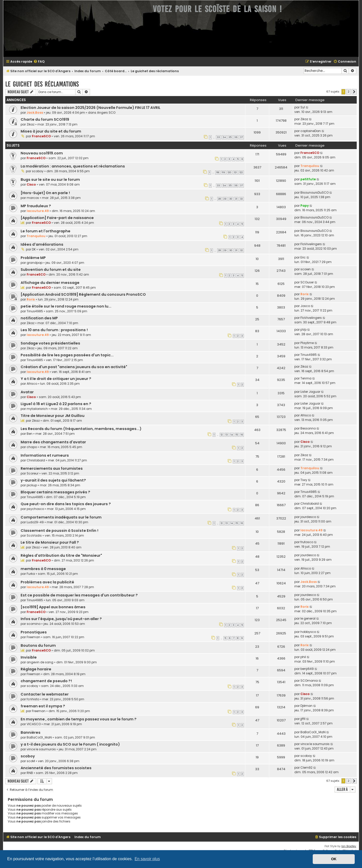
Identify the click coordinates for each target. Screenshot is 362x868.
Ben (30, 434)
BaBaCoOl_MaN (39, 737)
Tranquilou (310, 166)
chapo (32, 447)
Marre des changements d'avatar (53, 442)
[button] (354, 92)
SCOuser (307, 282)
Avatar (27, 392)
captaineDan (311, 131)
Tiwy (304, 480)
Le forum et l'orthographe (46, 231)
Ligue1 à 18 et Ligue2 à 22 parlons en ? (56, 404)
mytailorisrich (37, 409)
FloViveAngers (311, 244)
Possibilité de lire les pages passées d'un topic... (67, 355)
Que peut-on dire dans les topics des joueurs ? (66, 504)
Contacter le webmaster (45, 694)
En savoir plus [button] (147, 859)
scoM (31, 761)
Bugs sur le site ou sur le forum (50, 180)
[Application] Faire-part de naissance (57, 218)
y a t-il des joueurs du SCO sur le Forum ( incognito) (70, 744)
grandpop (35, 263)
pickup (32, 485)
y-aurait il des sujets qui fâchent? (53, 480)
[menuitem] (39, 62)
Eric (303, 257)
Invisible (29, 657)
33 (218, 137)
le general (308, 618)
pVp (303, 330)
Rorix (31, 299)
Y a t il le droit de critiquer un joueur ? (56, 379)
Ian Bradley (349, 846)
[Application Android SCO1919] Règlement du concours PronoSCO (83, 294)
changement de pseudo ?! (46, 681)
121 (235, 172)
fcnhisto (33, 699)
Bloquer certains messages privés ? (55, 492)
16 (242, 435)
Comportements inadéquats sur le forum (61, 517)
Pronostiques (34, 632)
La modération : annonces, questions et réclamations (73, 166)
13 (227, 435)
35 (230, 137)
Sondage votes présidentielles (50, 343)
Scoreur (33, 473)
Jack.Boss (35, 113)
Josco (305, 306)
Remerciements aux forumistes (52, 468)
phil (303, 657)
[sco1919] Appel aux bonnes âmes (53, 607)
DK (34, 249)
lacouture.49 (38, 211)
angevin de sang (40, 662)
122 (241, 172)
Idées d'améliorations (42, 244)
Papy (305, 206)
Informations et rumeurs (45, 455)
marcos (33, 198)
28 (219, 199)
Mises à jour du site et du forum (51, 131)
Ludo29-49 (35, 522)
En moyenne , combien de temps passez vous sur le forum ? (79, 719)
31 (236, 199)
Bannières (31, 732)
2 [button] (349, 92)
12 (222, 435)
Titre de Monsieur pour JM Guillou (53, 416)
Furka (31, 574)
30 (231, 199)
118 (218, 172)
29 (225, 199)
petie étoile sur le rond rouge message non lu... (66, 306)
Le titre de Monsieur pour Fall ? (50, 542)
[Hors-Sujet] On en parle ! (45, 193)
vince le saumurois (41, 749)
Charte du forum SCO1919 (45, 119)
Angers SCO (106, 113)
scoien (306, 269)
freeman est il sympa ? (43, 706)
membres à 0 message (43, 569)
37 (241, 137)
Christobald (36, 460)
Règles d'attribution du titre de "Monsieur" (61, 555)
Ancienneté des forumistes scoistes (56, 768)
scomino (34, 624)
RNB (30, 773)
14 (232, 435)
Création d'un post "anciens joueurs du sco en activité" (74, 367)
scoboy (38, 171)
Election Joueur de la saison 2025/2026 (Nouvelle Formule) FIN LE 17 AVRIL (90, 108)
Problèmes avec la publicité (47, 582)
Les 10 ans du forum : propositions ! (54, 330)
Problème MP (33, 258)
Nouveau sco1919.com (42, 153)
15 (237, 435)
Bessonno (308, 428)
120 (230, 172)
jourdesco (308, 517)
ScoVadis (34, 535)
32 (241, 199)
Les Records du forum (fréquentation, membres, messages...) (81, 429)
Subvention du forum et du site (51, 270)
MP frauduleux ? (36, 206)
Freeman (33, 637)
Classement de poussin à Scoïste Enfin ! (59, 531)
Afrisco (32, 384)
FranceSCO (41, 136)
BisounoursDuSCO (314, 192)
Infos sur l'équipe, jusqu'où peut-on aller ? (61, 619)
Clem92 (306, 768)
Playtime (307, 343)
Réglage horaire (36, 669)
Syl (303, 107)
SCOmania (309, 681)
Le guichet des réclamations (42, 84)
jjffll (303, 719)
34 (224, 137)
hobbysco (308, 632)
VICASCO (34, 724)
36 (236, 137)
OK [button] (334, 859)
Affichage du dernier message (50, 283)
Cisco (31, 184)
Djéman (306, 706)
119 (223, 172)
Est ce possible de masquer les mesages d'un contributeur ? (79, 595)
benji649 (307, 669)
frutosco (307, 542)
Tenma (306, 378)
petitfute (308, 179)
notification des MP (39, 318)
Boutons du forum (38, 645)
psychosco (35, 509)
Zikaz (31, 124)
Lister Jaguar (310, 392)
